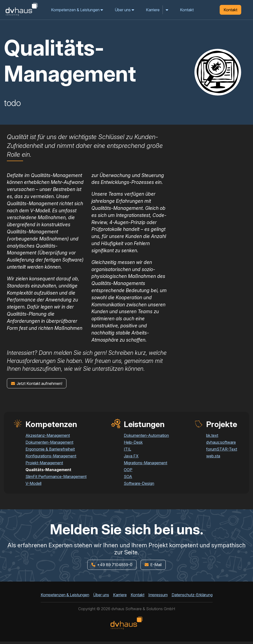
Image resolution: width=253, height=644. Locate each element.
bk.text (212, 435)
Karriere (153, 10)
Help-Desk (133, 442)
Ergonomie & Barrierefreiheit (50, 449)
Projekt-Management (44, 463)
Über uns (124, 10)
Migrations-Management (145, 463)
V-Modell (33, 483)
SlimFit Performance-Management (56, 477)
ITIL (127, 449)
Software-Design (139, 483)
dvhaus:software (221, 442)
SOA (128, 477)
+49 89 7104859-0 (112, 565)
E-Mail (153, 565)
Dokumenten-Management (49, 442)
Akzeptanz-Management (48, 435)
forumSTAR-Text (222, 449)
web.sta (213, 456)
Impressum (158, 595)
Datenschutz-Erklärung (192, 595)
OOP (128, 470)
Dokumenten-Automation (146, 435)
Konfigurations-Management (51, 456)
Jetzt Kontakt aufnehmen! (37, 383)
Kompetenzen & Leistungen (77, 10)
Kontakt (187, 10)
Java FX (131, 456)
